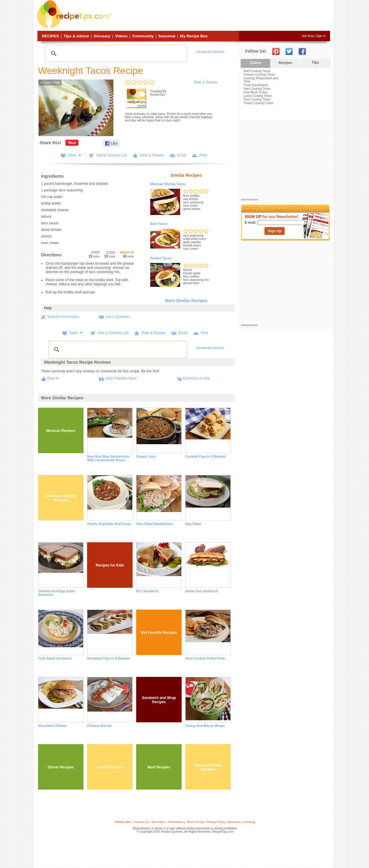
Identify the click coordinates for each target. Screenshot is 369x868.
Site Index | (159, 822)
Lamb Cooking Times (258, 96)
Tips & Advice (76, 36)
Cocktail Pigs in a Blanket (205, 456)
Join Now (308, 36)
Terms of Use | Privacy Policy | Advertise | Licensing (221, 822)
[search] (115, 54)
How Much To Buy (256, 92)
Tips (315, 63)
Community (143, 36)
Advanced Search (210, 52)
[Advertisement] (221, 16)
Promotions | (176, 822)
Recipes (50, 36)
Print (203, 155)
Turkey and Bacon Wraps (205, 726)
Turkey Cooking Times (258, 103)
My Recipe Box (194, 36)
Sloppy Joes (146, 456)
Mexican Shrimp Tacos (168, 184)
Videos (121, 36)
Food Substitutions (256, 85)
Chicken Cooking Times (259, 75)
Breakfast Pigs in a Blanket (108, 658)
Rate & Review (206, 82)
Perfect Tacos (161, 258)
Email (182, 155)
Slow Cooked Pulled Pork (205, 658)
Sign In (321, 36)
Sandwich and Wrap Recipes (159, 700)
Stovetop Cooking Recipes (61, 498)
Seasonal (167, 36)
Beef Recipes (159, 767)
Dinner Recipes (61, 767)
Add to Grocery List (112, 155)
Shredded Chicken (53, 726)
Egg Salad (193, 524)
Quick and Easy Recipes (208, 767)
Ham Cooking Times (257, 89)
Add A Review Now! (121, 378)
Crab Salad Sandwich (55, 658)
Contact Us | (142, 822)
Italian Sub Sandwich (202, 591)
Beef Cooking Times (257, 71)
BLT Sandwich (147, 591)
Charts (255, 63)
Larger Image (50, 82)
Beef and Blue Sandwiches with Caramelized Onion (108, 458)
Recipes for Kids (110, 565)
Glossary (102, 36)
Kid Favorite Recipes (159, 633)
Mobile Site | (123, 822)
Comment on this (196, 378)
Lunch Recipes (110, 767)
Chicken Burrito (100, 726)
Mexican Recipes (61, 431)
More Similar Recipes (186, 301)
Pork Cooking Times (257, 99)
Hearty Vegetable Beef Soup (109, 524)
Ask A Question (117, 317)
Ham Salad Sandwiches (155, 524)
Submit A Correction (63, 317)
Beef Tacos (159, 224)
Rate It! (53, 378)
